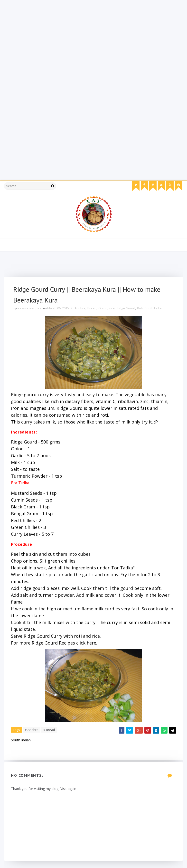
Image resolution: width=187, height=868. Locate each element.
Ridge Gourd (126, 308)
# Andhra (32, 730)
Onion (103, 308)
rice (112, 308)
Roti (140, 308)
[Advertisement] (93, 34)
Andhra (80, 308)
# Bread (49, 730)
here (91, 643)
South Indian (154, 308)
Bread (92, 308)
